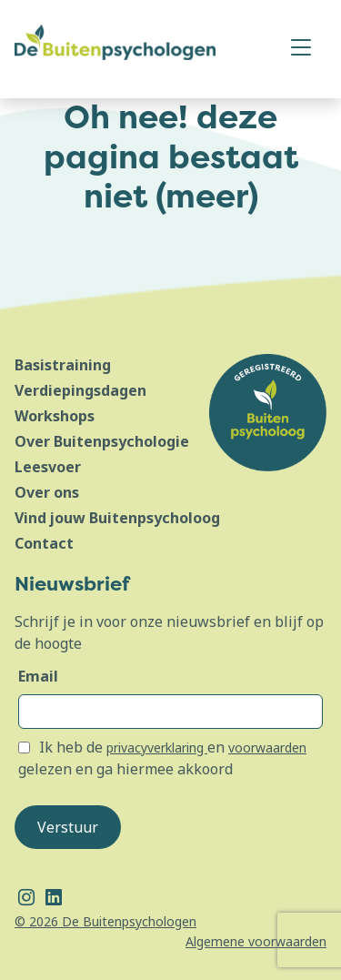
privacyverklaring (157, 748)
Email (38, 676)
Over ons (47, 492)
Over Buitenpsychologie (102, 441)
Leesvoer (48, 467)
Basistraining (63, 365)
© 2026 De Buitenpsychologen (105, 921)
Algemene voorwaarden (256, 941)
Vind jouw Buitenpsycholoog (117, 518)
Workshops (55, 416)
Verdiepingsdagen (80, 390)
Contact (44, 543)
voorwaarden (267, 748)
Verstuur (68, 827)
